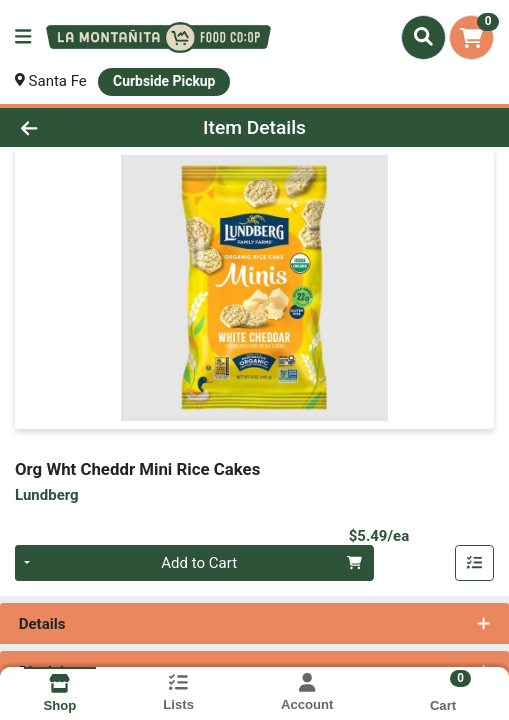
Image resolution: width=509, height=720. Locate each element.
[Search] (423, 37)
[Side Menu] (23, 37)
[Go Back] (75, 127)
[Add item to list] (475, 563)
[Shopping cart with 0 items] (471, 37)
